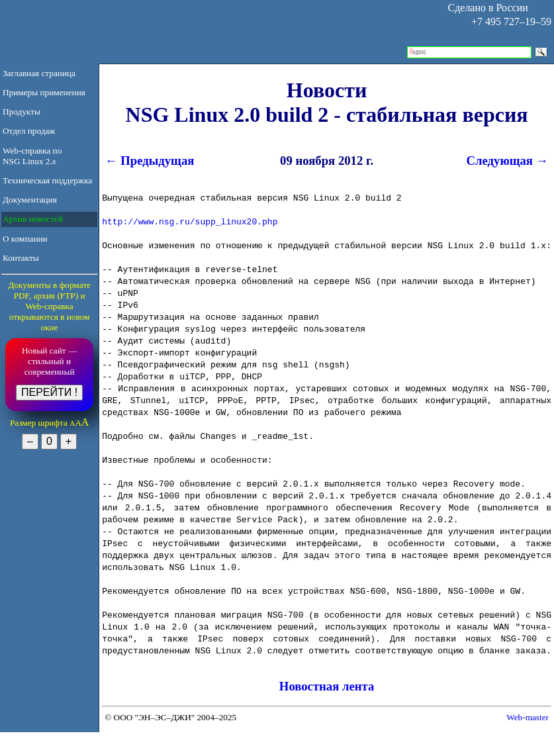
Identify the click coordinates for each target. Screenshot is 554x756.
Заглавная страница (39, 73)
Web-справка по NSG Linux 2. (32, 156)
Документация (30, 200)
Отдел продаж (29, 131)
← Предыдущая (148, 161)
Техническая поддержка (47, 180)
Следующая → (509, 161)
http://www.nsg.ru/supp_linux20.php (190, 221)
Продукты (22, 112)
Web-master (528, 717)
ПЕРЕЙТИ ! (49, 392)
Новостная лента (327, 686)
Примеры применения (44, 92)
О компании (25, 239)
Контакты (21, 258)
